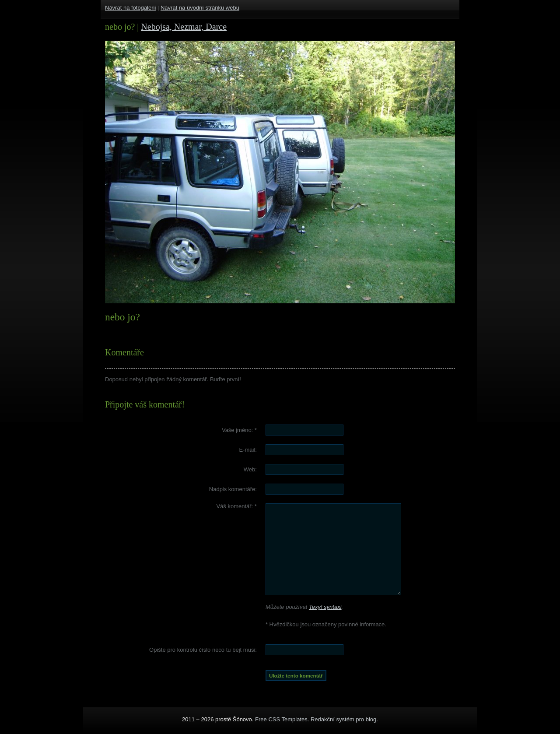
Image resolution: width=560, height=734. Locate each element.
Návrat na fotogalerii (130, 8)
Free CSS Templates (281, 719)
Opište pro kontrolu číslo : (203, 650)
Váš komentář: (236, 506)
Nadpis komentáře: (233, 489)
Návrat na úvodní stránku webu (200, 8)
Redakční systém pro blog (343, 719)
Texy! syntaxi (325, 607)
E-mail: (248, 450)
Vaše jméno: (239, 430)
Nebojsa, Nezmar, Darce (184, 27)
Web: (250, 469)
